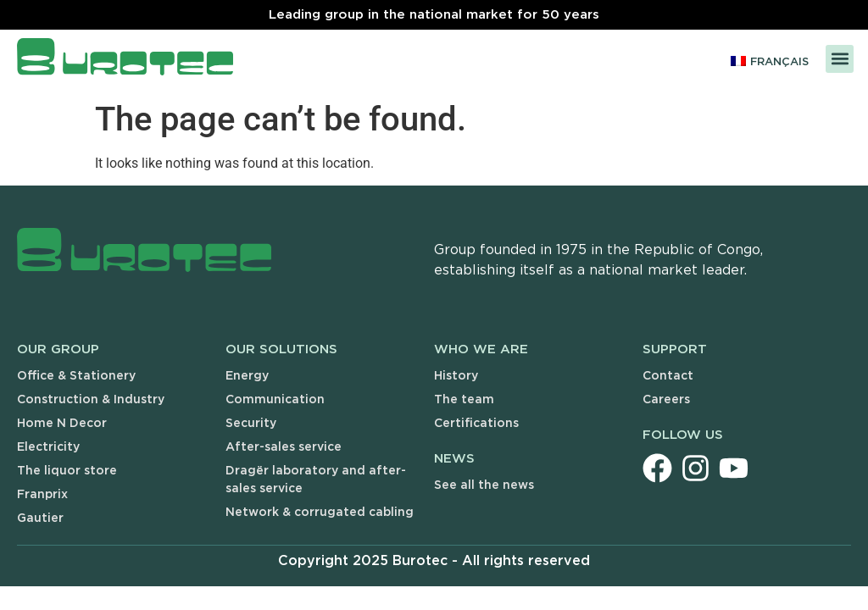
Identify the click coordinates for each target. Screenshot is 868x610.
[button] (840, 59)
